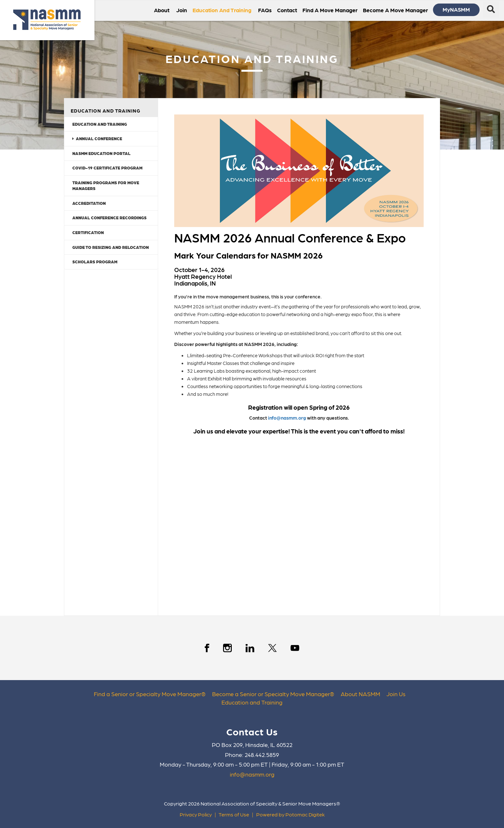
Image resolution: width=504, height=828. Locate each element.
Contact (287, 10)
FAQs (265, 10)
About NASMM (360, 694)
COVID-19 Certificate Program (107, 168)
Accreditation (89, 203)
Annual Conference (97, 138)
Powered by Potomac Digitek (290, 814)
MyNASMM (456, 9)
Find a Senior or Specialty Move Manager (148, 694)
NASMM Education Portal (101, 153)
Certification (88, 232)
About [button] (162, 10)
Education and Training (100, 124)
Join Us (396, 694)
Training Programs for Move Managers (106, 186)
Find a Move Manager (330, 10)
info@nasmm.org (287, 418)
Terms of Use (234, 814)
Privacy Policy (196, 814)
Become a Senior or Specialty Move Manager (271, 694)
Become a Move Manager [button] (396, 10)
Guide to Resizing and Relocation (111, 247)
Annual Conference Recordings (109, 218)
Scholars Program (95, 262)
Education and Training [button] (223, 10)
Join (182, 10)
